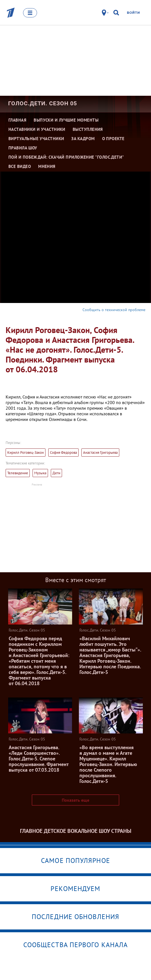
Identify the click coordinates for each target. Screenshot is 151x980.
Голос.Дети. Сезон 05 (43, 103)
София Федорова (63, 453)
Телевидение (18, 473)
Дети (56, 473)
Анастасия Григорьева (100, 453)
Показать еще (75, 800)
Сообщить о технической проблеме (114, 310)
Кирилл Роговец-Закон (26, 453)
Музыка (40, 473)
